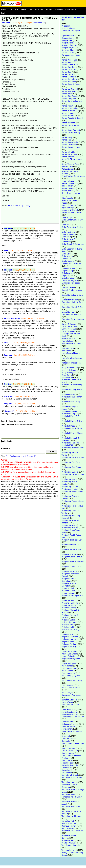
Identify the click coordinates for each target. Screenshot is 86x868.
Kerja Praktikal (68, 273)
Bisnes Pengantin (69, 113)
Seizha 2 (8, 343)
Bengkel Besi (67, 40)
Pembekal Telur (68, 445)
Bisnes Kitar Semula (70, 96)
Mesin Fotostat (68, 341)
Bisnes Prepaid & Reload (72, 118)
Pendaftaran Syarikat (70, 545)
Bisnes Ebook (67, 74)
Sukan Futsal (67, 768)
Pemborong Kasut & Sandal (70, 483)
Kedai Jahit (66, 237)
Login (4, 13)
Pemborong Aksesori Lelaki (73, 448)
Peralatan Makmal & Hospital (70, 611)
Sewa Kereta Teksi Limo (72, 731)
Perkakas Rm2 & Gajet (71, 629)
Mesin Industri (68, 348)
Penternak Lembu (69, 605)
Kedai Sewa (66, 254)
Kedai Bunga (67, 217)
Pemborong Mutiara (70, 489)
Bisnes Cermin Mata (70, 65)
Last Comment (39, 23)
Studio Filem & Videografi (73, 743)
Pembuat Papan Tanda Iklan (71, 531)
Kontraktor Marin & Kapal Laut (73, 303)
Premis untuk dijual (70, 651)
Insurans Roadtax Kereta (72, 212)
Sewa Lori (66, 736)
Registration (71, 9)
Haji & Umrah (67, 186)
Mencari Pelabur (68, 338)
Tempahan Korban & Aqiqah (70, 803)
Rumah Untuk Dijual (70, 705)
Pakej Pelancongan (70, 368)
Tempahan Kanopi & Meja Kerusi (73, 791)
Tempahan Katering (70, 794)
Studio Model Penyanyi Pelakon (71, 757)
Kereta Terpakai (68, 261)
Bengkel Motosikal (70, 45)
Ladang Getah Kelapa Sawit (71, 335)
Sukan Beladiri (68, 763)
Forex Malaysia (68, 181)
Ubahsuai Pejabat (69, 823)
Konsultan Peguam (70, 280)
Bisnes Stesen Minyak (71, 147)
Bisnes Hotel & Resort (71, 84)
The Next (6, 23)
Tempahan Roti (68, 821)
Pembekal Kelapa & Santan (70, 408)
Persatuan (66, 26)
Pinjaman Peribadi (69, 644)
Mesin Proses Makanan (71, 353)
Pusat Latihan (67, 671)
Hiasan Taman (68, 191)
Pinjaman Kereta (68, 642)
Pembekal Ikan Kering (71, 402)
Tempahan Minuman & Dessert (71, 812)
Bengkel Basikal (68, 38)
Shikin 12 (8, 396)
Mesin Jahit (66, 351)
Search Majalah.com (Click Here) (73, 18)
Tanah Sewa (67, 772)
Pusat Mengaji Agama (71, 675)
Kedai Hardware (68, 232)
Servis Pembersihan (70, 714)
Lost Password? (29, 456)
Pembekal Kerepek (69, 411)
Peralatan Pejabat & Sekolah (70, 616)
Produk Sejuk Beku (70, 656)
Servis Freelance (68, 709)
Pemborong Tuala (69, 525)
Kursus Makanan (69, 329)
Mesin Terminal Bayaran (72, 358)
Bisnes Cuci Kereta (69, 67)
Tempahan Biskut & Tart (72, 777)
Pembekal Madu (68, 426)
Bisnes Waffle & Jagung (72, 159)
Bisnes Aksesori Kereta (71, 55)
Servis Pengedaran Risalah (73, 717)
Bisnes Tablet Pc (68, 152)
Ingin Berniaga (68, 208)
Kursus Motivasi (68, 331)
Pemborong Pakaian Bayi (72, 491)
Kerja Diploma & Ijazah (71, 263)
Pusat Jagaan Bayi (69, 668)
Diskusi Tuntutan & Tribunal (70, 172)
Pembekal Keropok (70, 414)
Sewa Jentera (67, 729)
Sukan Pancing (68, 770)
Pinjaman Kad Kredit (70, 639)
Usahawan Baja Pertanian (72, 831)
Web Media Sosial (69, 850)
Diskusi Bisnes (68, 169)
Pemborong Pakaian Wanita (70, 512)
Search (24, 9)
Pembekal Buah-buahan (72, 397)
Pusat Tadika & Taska (71, 688)
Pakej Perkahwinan (70, 370)
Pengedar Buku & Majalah (73, 561)
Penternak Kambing (70, 603)
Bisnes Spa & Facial (70, 142)
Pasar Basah (67, 375)
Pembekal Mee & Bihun (72, 428)
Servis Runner (67, 722)
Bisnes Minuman (69, 106)
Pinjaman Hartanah (70, 637)
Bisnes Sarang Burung (71, 132)
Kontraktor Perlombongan (73, 319)
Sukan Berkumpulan (70, 765)
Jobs (31, 9)
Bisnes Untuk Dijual (70, 157)
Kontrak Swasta (68, 288)
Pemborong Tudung (70, 528)
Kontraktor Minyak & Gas (72, 307)
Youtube (49, 9)
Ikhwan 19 (10, 411)
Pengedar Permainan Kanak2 (70, 575)
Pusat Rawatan (68, 685)
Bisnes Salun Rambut (71, 130)
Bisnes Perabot (68, 115)
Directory (39, 9)
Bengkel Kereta (68, 43)
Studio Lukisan (68, 753)
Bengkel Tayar (67, 48)
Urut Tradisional (68, 828)
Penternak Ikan (68, 600)
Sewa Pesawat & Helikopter (69, 740)
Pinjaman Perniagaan (71, 646)
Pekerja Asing (67, 377)
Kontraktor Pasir (68, 312)
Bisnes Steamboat (69, 145)
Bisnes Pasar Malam (70, 108)
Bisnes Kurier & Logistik (72, 101)
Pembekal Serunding (70, 443)
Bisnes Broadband (69, 60)
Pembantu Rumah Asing (72, 385)
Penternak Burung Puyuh (72, 595)
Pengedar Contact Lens (71, 566)
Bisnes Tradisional (69, 154)
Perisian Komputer (69, 622)
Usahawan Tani (68, 840)
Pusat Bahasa (67, 666)
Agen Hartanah (68, 36)
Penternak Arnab (68, 591)
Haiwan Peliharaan (70, 183)
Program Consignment (71, 659)
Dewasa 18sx (67, 166)
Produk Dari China (69, 654)
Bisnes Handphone (70, 79)
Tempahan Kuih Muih (71, 806)
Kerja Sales (66, 275)
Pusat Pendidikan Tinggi (72, 680)
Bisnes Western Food (70, 164)
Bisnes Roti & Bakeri (70, 125)
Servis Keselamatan (70, 712)
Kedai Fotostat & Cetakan (72, 227)
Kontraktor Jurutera (70, 300)
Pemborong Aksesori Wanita (70, 454)
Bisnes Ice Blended (70, 89)
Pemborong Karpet (70, 479)
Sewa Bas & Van (68, 726)
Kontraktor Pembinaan (71, 314)
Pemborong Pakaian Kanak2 (70, 497)
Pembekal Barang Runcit (72, 389)
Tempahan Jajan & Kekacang (69, 786)
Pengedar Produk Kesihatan (69, 585)
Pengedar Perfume (69, 571)
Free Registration (13, 456)
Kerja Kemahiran (68, 268)
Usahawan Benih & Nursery (70, 837)
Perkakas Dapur (68, 625)
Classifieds (14, 9)
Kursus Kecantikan (69, 326)
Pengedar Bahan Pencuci (72, 557)
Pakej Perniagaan (69, 28)
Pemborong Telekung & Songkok (72, 517)
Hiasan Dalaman (69, 188)
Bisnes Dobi (67, 72)
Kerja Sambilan (68, 278)
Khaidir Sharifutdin (12, 318)
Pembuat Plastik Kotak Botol (71, 536)
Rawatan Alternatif (69, 700)
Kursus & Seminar (69, 324)
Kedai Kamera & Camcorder (68, 240)
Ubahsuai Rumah (69, 826)
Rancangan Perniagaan (71, 695)
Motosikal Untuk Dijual (71, 363)
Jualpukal (8, 355)
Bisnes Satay (67, 137)
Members (59, 9)
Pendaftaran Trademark (71, 549)
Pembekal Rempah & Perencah (71, 439)
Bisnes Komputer (69, 99)
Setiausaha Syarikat (70, 724)
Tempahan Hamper (70, 782)
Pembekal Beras (68, 394)
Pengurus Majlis (68, 588)
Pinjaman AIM (67, 634)
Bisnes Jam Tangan (70, 91)
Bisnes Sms (66, 140)
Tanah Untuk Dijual (70, 775)
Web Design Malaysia (71, 845)
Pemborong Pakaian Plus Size (72, 507)
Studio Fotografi (68, 748)
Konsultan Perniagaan (71, 31)
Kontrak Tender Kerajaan (72, 290)
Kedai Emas (66, 225)
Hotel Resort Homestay (71, 193)
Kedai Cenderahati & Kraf (72, 220)
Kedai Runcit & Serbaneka (73, 244)
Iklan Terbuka (67, 198)
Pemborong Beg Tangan (72, 467)
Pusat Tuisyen (67, 693)
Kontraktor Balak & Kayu (72, 295)
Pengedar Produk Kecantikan (69, 580)
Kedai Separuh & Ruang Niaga (72, 250)
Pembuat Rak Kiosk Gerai (72, 540)
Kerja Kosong (67, 271)
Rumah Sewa (67, 702)
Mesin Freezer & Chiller (72, 343)
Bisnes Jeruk (67, 94)
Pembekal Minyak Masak (72, 433)
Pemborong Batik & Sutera (73, 457)
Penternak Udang (69, 608)
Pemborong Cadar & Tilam (73, 474)
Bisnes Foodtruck (69, 77)
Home (4, 9)
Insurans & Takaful (70, 210)
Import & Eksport (69, 205)
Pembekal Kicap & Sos (71, 416)
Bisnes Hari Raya (69, 81)
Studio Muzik (67, 760)
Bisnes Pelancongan (70, 111)
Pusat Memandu (68, 673)
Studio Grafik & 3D (70, 751)
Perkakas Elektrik (69, 627)
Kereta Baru (66, 259)
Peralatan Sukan (68, 620)
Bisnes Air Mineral (69, 50)
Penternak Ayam (68, 593)
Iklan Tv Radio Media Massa (70, 201)
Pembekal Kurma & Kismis (73, 421)
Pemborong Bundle (70, 472)
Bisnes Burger (67, 62)
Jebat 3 (7, 250)
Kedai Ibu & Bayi (69, 234)
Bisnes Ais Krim (68, 52)
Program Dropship (69, 663)
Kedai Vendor (67, 256)
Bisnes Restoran (68, 123)
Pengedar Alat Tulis (70, 554)
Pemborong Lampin (70, 486)
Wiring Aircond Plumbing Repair (72, 854)
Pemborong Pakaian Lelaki (73, 501)
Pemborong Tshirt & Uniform (70, 521)
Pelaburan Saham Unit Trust (71, 381)
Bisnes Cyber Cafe (69, 69)
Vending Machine (69, 843)
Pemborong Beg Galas (71, 462)
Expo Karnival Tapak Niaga (19, 205)
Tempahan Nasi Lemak (71, 816)
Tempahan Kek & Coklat (72, 797)
